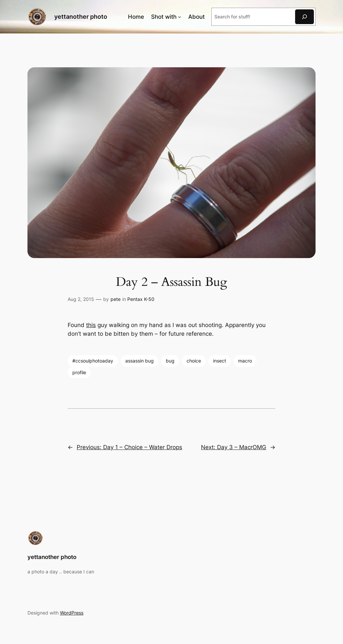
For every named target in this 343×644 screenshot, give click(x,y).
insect (220, 361)
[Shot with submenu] (180, 17)
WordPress (72, 613)
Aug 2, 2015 (81, 299)
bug (170, 361)
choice (194, 361)
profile (79, 372)
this (91, 325)
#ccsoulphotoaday (93, 361)
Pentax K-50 (141, 299)
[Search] (304, 17)
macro (245, 361)
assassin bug (140, 361)
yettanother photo (81, 17)
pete (116, 299)
